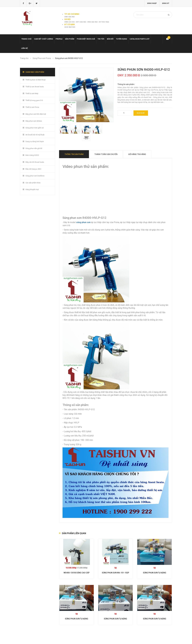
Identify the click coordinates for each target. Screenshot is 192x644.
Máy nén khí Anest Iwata (35, 162)
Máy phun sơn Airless (34, 121)
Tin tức (101, 39)
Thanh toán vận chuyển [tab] (106, 154)
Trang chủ (26, 39)
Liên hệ (24, 48)
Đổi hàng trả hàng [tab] (137, 154)
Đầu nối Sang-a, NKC (33, 169)
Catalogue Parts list (140, 39)
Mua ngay (141, 113)
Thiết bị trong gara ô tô (34, 100)
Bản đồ (110, 39)
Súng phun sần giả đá (34, 148)
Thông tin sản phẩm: (126, 84)
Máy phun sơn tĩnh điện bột (36, 114)
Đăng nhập (152, 3)
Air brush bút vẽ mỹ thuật (35, 135)
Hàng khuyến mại (32, 189)
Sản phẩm (70, 39)
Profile (59, 39)
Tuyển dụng (122, 39)
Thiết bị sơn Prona (32, 107)
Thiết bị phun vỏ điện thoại (35, 80)
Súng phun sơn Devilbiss (35, 176)
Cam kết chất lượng (44, 39)
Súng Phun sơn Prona (42, 58)
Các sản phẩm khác (33, 183)
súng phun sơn (83, 222)
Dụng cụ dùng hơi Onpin (35, 141)
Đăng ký (166, 3)
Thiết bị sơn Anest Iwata (35, 87)
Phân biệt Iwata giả (86, 39)
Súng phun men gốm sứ (35, 128)
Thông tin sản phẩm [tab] (74, 154)
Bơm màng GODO (32, 155)
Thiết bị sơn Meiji (32, 93)
